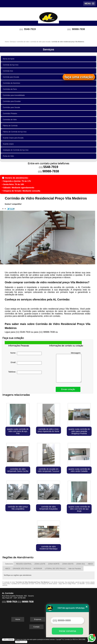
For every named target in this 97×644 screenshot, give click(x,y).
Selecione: (9, 564)
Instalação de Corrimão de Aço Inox (16, 150)
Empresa (38, 619)
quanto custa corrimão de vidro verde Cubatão (79, 470)
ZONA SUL (81, 564)
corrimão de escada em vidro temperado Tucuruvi (49, 470)
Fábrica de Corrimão (11, 126)
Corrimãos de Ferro (10, 89)
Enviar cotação (68, 389)
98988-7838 (78, 29)
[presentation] (25, 384)
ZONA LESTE (40, 564)
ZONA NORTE (54, 564)
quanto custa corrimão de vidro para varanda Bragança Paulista (79, 431)
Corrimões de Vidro (10, 120)
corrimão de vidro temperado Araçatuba (49, 508)
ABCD (90, 564)
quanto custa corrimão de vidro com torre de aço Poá (18, 431)
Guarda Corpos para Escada (14, 138)
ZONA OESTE (68, 564)
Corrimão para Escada (11, 77)
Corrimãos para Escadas (12, 101)
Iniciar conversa (67, 631)
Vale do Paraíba (75, 569)
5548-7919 (30, 29)
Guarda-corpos (9, 144)
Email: (26, 363)
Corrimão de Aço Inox (11, 65)
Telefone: (25, 372)
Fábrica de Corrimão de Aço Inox (15, 132)
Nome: (26, 353)
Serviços (48, 49)
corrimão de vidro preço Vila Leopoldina (18, 508)
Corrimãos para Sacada (12, 107)
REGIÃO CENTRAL (24, 564)
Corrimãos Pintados (10, 114)
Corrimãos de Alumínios (12, 83)
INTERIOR (38, 569)
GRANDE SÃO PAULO (22, 569)
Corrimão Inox (8, 71)
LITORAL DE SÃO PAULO (55, 569)
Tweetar (11, 209)
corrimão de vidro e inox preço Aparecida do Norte (48, 430)
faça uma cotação (79, 77)
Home (18, 619)
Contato (36, 627)
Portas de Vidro (9, 156)
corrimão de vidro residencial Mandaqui (48, 548)
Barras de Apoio (9, 59)
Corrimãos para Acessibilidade (14, 95)
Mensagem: (69, 367)
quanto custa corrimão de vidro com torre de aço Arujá (79, 509)
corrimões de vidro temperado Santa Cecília (18, 470)
